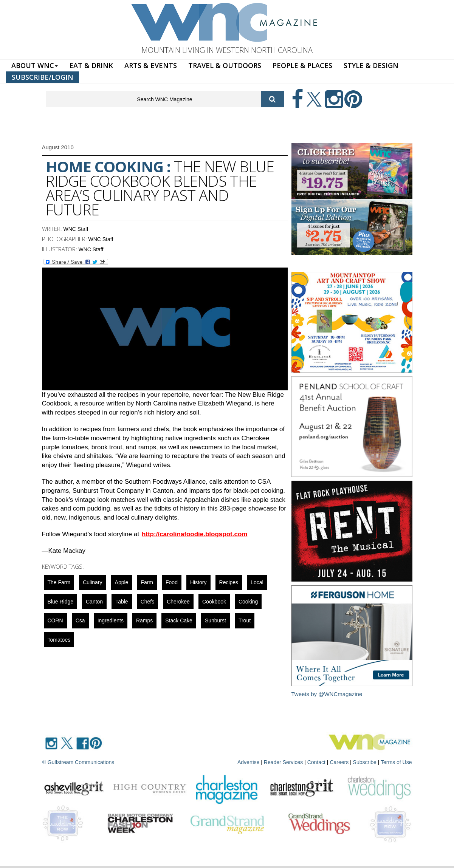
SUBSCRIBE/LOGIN (43, 77)
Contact (316, 762)
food (172, 582)
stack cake (179, 620)
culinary (92, 582)
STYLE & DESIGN (371, 65)
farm (147, 582)
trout (245, 620)
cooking (248, 602)
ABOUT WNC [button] (35, 65)
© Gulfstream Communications (78, 762)
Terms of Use (396, 762)
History (198, 582)
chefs (148, 602)
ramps (144, 620)
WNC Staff (76, 229)
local (257, 582)
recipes (229, 582)
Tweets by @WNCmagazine (327, 694)
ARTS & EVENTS (151, 65)
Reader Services (284, 762)
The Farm (59, 582)
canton (94, 602)
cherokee (178, 602)
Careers (339, 762)
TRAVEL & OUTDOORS (225, 65)
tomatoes (59, 640)
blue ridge (61, 602)
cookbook (214, 602)
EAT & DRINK (91, 65)
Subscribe (366, 762)
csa (80, 620)
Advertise (248, 762)
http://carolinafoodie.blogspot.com (195, 534)
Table (122, 602)
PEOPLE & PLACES (302, 65)
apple (122, 582)
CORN (55, 620)
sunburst (215, 620)
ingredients (111, 620)
